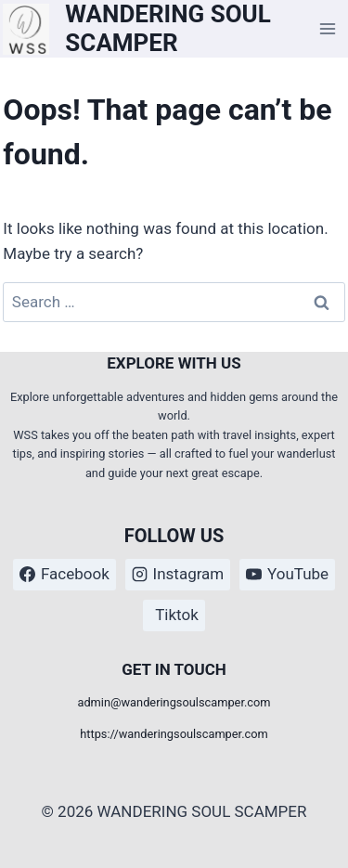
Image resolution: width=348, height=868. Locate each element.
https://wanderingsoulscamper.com (174, 734)
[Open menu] (328, 29)
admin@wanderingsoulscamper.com (174, 702)
